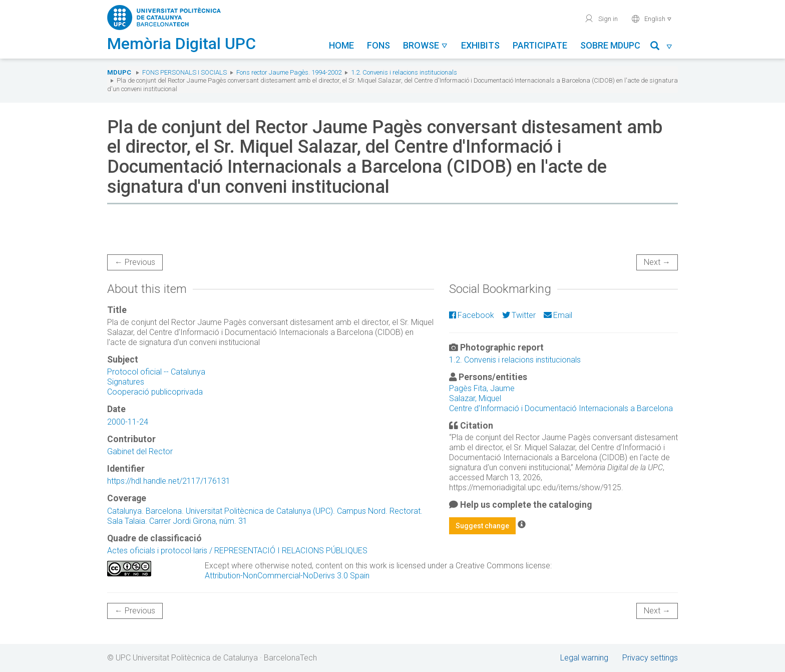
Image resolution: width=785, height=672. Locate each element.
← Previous (135, 262)
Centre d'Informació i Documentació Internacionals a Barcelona (561, 408)
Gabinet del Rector (140, 451)
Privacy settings (650, 658)
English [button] (652, 19)
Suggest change (482, 526)
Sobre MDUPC (610, 45)
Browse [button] (426, 45)
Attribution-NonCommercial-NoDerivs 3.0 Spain (287, 576)
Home (341, 45)
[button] (662, 47)
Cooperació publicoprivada (155, 392)
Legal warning (584, 658)
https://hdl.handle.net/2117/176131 (169, 481)
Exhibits (480, 45)
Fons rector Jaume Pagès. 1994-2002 (289, 72)
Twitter (519, 315)
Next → (657, 262)
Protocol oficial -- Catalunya (156, 372)
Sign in (601, 19)
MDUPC (119, 72)
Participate (540, 45)
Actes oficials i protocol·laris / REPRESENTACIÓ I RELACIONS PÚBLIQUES (237, 551)
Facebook (472, 315)
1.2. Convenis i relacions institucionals (404, 72)
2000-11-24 (128, 422)
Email (558, 315)
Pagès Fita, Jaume (482, 388)
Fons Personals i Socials (184, 72)
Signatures (126, 382)
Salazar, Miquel (475, 398)
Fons (378, 45)
